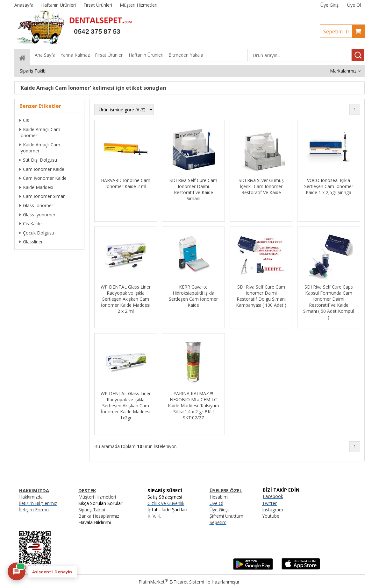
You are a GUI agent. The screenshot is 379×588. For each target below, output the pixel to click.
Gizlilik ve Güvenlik (166, 503)
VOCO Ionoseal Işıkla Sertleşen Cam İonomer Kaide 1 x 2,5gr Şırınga (329, 186)
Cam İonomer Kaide (42, 169)
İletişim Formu (34, 510)
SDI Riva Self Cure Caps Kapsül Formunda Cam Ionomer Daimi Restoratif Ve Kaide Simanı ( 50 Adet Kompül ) (329, 302)
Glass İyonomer (37, 215)
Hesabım (219, 497)
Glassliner (31, 242)
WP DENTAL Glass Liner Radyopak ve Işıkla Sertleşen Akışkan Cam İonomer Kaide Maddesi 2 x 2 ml (126, 299)
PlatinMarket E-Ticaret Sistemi (171, 582)
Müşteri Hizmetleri (97, 497)
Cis (24, 120)
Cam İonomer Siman (43, 196)
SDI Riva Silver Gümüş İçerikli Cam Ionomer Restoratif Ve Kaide (261, 186)
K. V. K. (154, 516)
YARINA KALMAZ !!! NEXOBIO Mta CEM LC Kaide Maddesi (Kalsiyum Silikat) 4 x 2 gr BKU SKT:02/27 (193, 406)
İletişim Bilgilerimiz (38, 503)
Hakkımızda (31, 497)
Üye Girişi (330, 5)
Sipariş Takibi (92, 510)
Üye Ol (354, 5)
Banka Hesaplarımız (99, 516)
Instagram (273, 510)
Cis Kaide (31, 224)
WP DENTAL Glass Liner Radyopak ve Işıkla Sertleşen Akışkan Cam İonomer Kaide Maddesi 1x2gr (126, 406)
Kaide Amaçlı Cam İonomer (40, 133)
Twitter (269, 503)
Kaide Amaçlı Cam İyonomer (40, 148)
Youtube (271, 516)
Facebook (273, 496)
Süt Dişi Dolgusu (38, 160)
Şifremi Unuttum (226, 516)
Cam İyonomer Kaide (43, 178)
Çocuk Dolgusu (37, 233)
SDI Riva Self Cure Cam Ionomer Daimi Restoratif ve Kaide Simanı (193, 189)
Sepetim (338, 31)
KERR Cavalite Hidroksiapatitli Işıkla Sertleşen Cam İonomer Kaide (193, 296)
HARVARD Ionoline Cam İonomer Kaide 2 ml (126, 183)
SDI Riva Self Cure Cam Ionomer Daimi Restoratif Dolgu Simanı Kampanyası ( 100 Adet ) (261, 296)
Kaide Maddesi (36, 187)
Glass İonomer (36, 205)
